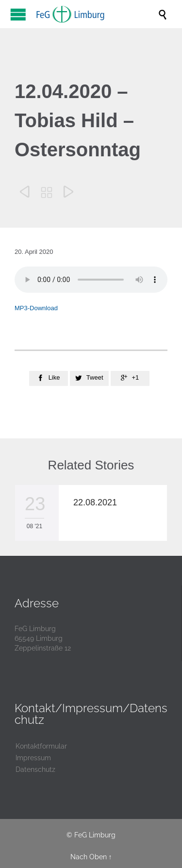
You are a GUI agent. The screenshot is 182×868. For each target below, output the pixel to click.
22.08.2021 (95, 502)
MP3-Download (36, 308)
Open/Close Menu (18, 14)
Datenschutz (35, 769)
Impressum (33, 758)
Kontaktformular (41, 746)
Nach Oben (89, 857)
